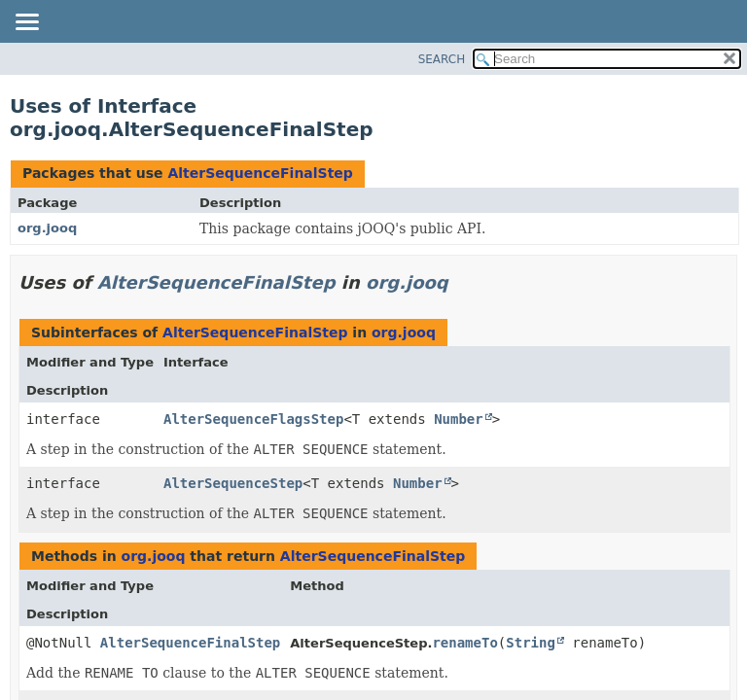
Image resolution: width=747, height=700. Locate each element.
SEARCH (442, 59)
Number (459, 419)
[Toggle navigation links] (26, 23)
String (531, 643)
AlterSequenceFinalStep (260, 173)
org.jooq (47, 228)
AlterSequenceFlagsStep (253, 419)
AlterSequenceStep (233, 483)
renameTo (464, 643)
